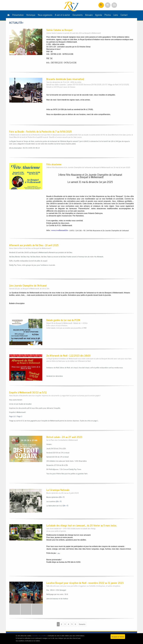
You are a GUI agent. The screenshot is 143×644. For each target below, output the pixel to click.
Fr (101, 5)
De (114, 5)
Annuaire (89, 15)
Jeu (59, 553)
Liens (116, 15)
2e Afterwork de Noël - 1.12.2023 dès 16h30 (68, 355)
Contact (124, 15)
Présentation (18, 15)
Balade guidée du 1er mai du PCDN (63, 320)
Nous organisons (45, 15)
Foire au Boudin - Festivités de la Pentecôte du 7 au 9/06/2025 (40, 131)
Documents (78, 15)
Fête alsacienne (54, 164)
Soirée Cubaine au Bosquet (59, 30)
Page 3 (20, 416)
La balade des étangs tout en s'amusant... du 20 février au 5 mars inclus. (82, 525)
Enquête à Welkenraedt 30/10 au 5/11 (28, 392)
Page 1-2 (12, 416)
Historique (31, 15)
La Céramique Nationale (58, 490)
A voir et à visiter (62, 15)
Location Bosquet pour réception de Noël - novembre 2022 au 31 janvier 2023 (85, 583)
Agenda (99, 15)
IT (63, 497)
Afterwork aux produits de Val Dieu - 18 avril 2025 (34, 245)
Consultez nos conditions (40, 636)
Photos (108, 15)
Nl (108, 5)
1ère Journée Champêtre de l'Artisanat (28, 285)
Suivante (82, 624)
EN (60, 497)
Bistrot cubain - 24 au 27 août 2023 (64, 437)
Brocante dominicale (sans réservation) (65, 79)
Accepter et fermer (118, 637)
